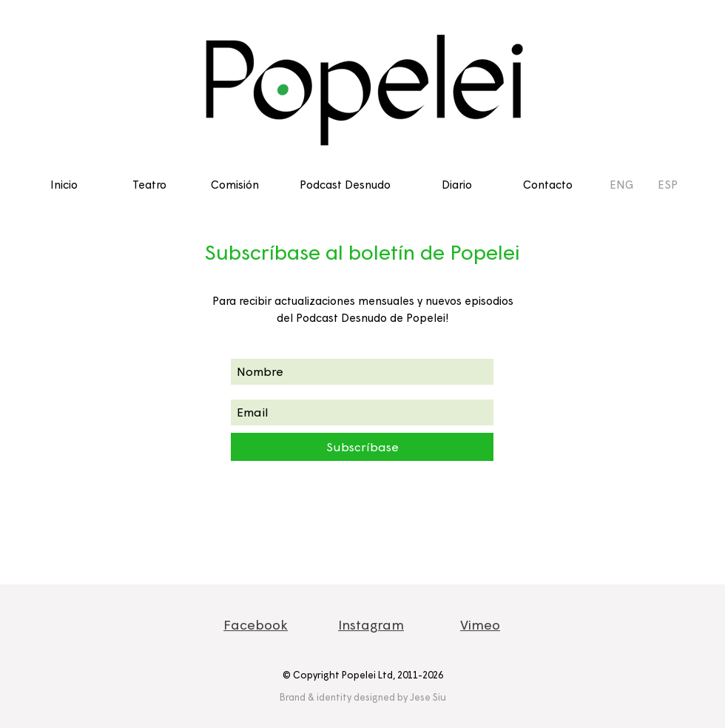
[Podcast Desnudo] (345, 184)
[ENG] (621, 184)
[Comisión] (235, 184)
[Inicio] (64, 184)
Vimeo (480, 624)
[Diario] (456, 184)
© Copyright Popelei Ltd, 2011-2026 (363, 675)
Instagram (371, 624)
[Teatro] (149, 184)
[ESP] (667, 184)
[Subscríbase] (362, 447)
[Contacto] (548, 184)
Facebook (256, 624)
